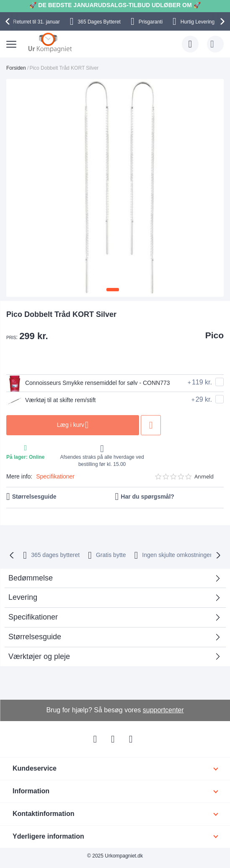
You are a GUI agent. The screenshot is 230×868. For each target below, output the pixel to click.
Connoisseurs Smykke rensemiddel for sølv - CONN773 (88, 383)
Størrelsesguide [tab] (35, 637)
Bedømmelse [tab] (31, 578)
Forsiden (16, 68)
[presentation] (9, 21)
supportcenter (163, 710)
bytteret (55, 555)
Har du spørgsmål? (147, 497)
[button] (113, 290)
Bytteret (99, 22)
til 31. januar (36, 22)
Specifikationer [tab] (33, 617)
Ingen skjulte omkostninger (177, 555)
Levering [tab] (23, 597)
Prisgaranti (151, 22)
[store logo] (50, 42)
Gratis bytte (111, 555)
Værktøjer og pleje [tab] (39, 656)
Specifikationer (55, 476)
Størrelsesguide (34, 497)
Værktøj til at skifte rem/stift (51, 400)
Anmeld (204, 477)
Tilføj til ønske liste (151, 425)
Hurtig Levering (198, 22)
